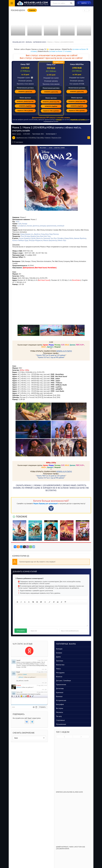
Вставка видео (28, 696)
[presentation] (85, 10)
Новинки (48, 138)
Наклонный (14, 696)
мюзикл (29, 226)
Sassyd (18, 660)
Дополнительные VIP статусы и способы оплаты (51, 118)
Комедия (59, 649)
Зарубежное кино (22, 138)
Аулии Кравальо (25, 238)
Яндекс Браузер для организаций (46, 504)
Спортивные (60, 720)
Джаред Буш (35, 236)
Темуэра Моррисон (36, 240)
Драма (58, 657)
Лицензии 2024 (56, 138)
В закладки (18, 142)
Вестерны (60, 708)
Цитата (33, 696)
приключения (51, 226)
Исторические (61, 700)
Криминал (60, 692)
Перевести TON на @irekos (25, 111)
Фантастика (60, 665)
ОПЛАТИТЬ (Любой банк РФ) (25, 101)
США (20, 224)
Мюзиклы (59, 712)
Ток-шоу (59, 716)
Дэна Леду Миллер (52, 234)
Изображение (26, 696)
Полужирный (12, 696)
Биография (60, 704)
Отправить (21, 631)
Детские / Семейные (63, 681)
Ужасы (58, 669)
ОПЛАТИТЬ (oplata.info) (25, 92)
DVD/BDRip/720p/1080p (36, 138)
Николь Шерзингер (50, 240)
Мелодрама (60, 673)
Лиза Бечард (25, 236)
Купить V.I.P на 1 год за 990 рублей (51, 357)
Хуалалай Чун (48, 238)
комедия (43, 226)
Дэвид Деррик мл (27, 234)
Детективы (60, 688)
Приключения (61, 685)
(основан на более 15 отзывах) (60, 51)
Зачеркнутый (19, 696)
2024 (17, 222)
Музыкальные (61, 724)
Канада (25, 224)
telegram (59, 120)
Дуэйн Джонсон (37, 238)
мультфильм (22, 226)
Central (19, 134)
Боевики (59, 653)
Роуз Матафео (59, 238)
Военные (59, 696)
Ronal (18, 672)
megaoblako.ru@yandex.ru (79, 120)
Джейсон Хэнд (39, 234)
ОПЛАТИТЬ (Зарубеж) (25, 106)
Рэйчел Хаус (62, 240)
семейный (60, 226)
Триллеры (60, 661)
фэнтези (36, 226)
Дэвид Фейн (69, 238)
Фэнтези (59, 677)
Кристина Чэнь (45, 236)
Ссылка (24, 696)
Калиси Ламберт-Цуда (20, 240)
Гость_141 (19, 692)
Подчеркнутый (17, 696)
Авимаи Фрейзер (80, 238)
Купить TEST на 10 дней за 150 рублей (51, 355)
